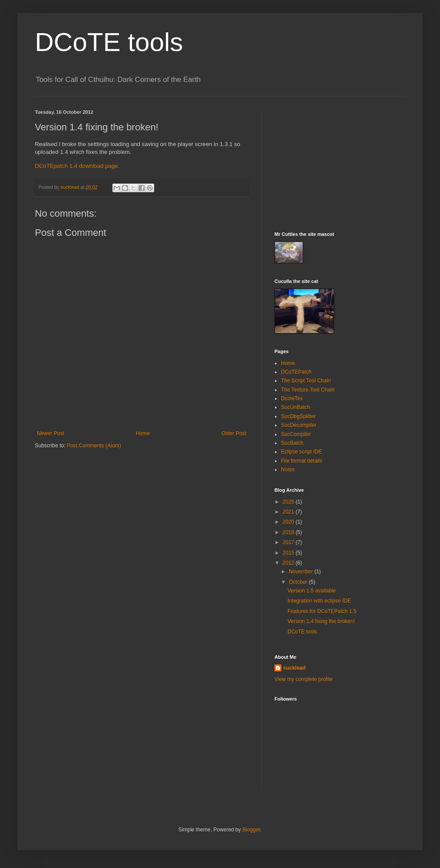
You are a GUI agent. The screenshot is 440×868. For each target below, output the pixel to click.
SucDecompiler (299, 425)
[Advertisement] (340, 164)
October (299, 582)
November (302, 572)
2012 (289, 563)
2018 (289, 532)
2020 (289, 522)
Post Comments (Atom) (94, 446)
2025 (289, 502)
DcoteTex (292, 398)
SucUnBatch (296, 407)
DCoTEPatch (296, 372)
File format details (302, 461)
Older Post (234, 433)
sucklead (294, 668)
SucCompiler (296, 434)
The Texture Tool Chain (308, 390)
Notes (288, 470)
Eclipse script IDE (301, 452)
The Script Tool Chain (306, 381)
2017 (289, 542)
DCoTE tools (109, 42)
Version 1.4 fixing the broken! (321, 621)
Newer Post (51, 433)
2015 (289, 553)
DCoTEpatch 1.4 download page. (77, 166)
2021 (289, 512)
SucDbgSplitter (298, 416)
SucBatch (292, 443)
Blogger (251, 830)
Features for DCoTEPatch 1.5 (322, 611)
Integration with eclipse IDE (319, 601)
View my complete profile (303, 679)
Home (143, 433)
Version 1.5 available (312, 591)
